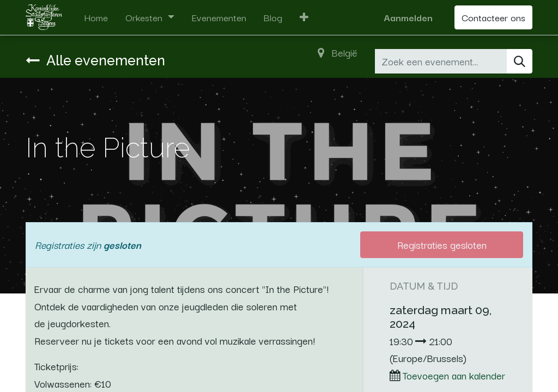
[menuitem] (96, 17)
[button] (304, 17)
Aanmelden (408, 17)
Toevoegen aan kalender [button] (454, 375)
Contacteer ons (493, 17)
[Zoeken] (520, 61)
